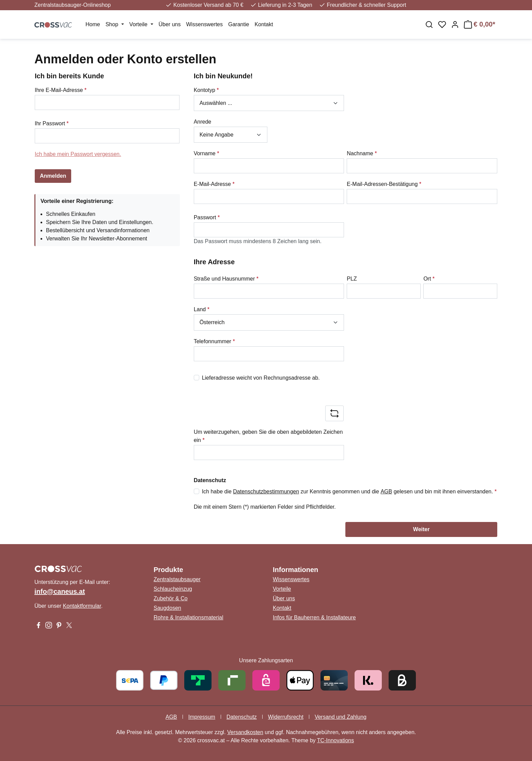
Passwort (207, 217)
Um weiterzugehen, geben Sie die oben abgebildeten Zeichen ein (268, 436)
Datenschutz (242, 717)
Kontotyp (206, 90)
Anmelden (53, 176)
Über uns (284, 598)
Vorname (207, 153)
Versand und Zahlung (341, 717)
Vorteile (282, 589)
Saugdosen (167, 608)
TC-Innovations (336, 740)
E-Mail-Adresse (214, 184)
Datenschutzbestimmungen (266, 492)
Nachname (362, 153)
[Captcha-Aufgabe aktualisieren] (334, 413)
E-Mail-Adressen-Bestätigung (384, 184)
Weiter (421, 529)
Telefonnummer (214, 341)
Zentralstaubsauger (177, 579)
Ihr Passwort (52, 123)
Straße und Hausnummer (226, 279)
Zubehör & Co (171, 598)
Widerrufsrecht (286, 717)
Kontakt (282, 608)
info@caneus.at (60, 591)
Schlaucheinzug (173, 589)
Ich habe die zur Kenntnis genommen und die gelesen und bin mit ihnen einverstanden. (349, 492)
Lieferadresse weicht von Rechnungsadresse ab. (261, 378)
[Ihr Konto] (455, 25)
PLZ (352, 279)
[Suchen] (429, 25)
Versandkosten (245, 732)
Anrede (203, 122)
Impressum (202, 717)
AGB (386, 492)
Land (202, 309)
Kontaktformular (82, 606)
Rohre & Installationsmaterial (189, 617)
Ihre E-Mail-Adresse (61, 90)
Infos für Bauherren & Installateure (314, 617)
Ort (429, 279)
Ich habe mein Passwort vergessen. (78, 154)
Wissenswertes (291, 579)
